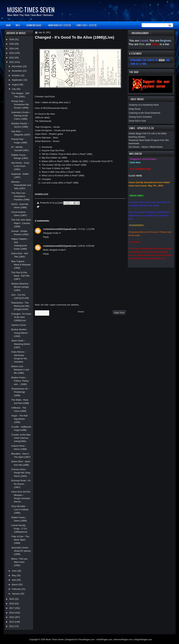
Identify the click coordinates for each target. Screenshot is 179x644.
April (14, 580)
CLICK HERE (135, 176)
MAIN (8, 25)
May (14, 575)
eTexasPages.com (86, 640)
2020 (12, 599)
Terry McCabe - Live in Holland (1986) (20, 510)
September (18, 80)
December (17, 66)
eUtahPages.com (104, 640)
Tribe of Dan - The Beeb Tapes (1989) (20, 540)
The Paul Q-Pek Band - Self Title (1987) (20, 276)
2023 (12, 53)
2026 (12, 39)
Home (81, 312)
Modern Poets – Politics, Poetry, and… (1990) (20, 381)
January (16, 594)
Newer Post (42, 313)
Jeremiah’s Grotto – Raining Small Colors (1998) (21, 116)
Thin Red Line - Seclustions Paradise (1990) (21, 196)
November (17, 71)
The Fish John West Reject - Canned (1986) (21, 223)
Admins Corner (19, 325)
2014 (12, 622)
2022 (12, 58)
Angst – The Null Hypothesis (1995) (20, 419)
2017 (12, 608)
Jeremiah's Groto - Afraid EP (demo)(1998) (21, 551)
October (16, 75)
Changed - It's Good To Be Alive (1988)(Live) (21, 317)
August (16, 85)
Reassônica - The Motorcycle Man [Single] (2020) (20, 306)
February (17, 589)
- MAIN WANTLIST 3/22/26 (59, 25)
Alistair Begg (135, 133)
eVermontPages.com (123, 640)
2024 (12, 48)
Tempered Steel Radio (140, 140)
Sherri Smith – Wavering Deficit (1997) (21, 344)
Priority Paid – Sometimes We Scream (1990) (20, 105)
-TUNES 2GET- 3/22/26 (86, 25)
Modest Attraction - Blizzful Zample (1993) (21, 287)
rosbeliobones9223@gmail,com (60, 229)
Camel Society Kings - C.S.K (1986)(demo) (19, 529)
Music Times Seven (31, 10)
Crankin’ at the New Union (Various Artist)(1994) (21, 438)
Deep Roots (135, 109)
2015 (12, 617)
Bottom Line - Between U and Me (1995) (20, 370)
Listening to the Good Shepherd (145, 113)
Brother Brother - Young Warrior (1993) (20, 333)
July (14, 89)
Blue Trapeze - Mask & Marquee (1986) (21, 265)
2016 (12, 613)
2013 (12, 626)
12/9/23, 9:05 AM (86, 246)
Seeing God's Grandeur (141, 117)
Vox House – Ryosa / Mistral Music (146, 147)
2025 (12, 44)
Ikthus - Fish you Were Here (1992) (19, 562)
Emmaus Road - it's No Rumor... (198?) (21, 484)
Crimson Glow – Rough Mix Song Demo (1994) (21, 473)
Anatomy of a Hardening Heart (144, 105)
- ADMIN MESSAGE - (34, 25)
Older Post (119, 313)
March (15, 585)
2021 (12, 62)
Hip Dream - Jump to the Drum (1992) (20, 166)
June (15, 571)
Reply (46, 237)
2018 (12, 604)
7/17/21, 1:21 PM (86, 229)
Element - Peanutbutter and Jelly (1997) (21, 185)
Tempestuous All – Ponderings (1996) (20, 392)
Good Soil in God (137, 121)
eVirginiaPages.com (143, 640)
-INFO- (18, 25)
